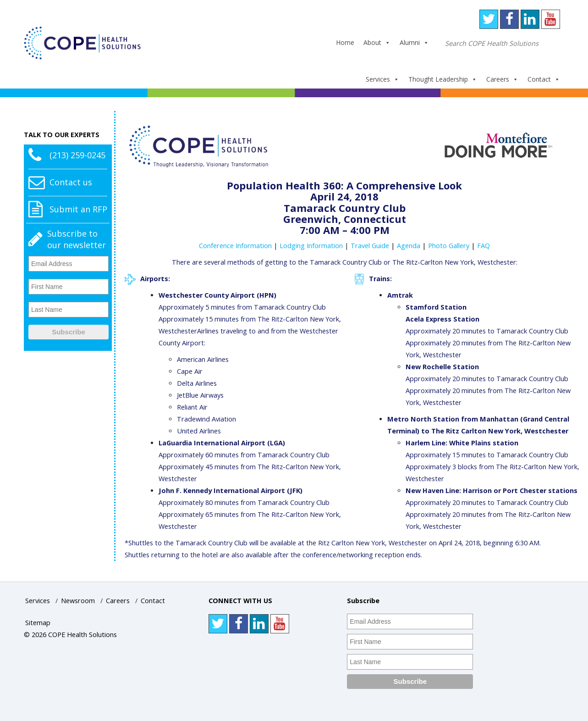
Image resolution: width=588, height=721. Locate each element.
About (377, 42)
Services (382, 79)
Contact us (71, 182)
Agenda (409, 246)
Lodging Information (311, 246)
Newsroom (78, 601)
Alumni (414, 42)
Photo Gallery (449, 246)
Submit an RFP (78, 209)
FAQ (484, 246)
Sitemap (38, 623)
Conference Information (235, 246)
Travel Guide (370, 246)
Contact (544, 79)
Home (345, 42)
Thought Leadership (443, 79)
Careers (502, 79)
